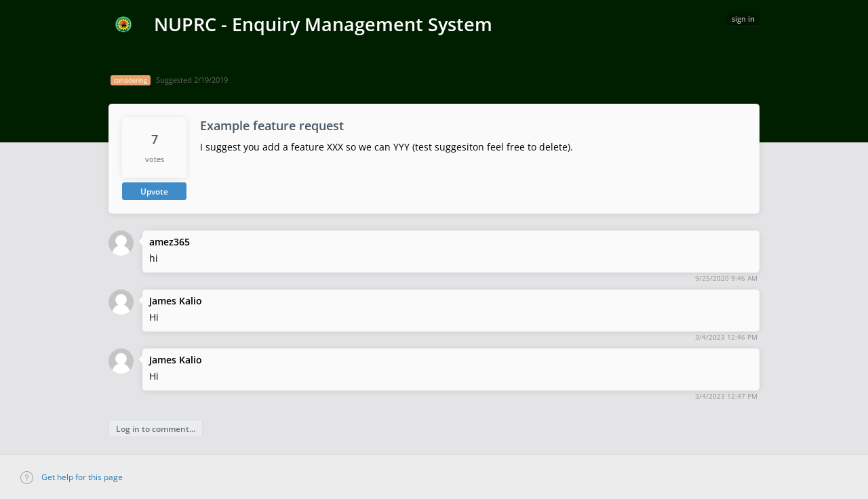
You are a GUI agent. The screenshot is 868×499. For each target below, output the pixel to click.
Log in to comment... (156, 429)
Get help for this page (72, 477)
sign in (743, 19)
